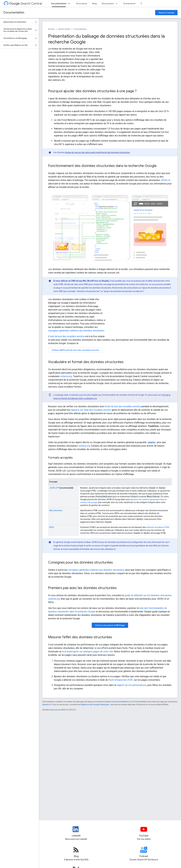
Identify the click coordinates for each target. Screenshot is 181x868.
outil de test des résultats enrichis (67, 336)
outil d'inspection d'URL (121, 680)
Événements (130, 3)
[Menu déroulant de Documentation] (70, 3)
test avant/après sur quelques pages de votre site (88, 652)
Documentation (14, 13)
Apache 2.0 (47, 704)
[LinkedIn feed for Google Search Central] (76, 832)
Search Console (166, 13)
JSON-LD (165, 180)
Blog (94, 3)
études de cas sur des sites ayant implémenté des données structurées (97, 152)
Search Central (25, 4)
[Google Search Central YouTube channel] (144, 832)
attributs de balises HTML (158, 527)
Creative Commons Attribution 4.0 (118, 702)
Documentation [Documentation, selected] (59, 3)
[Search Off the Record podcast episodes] (144, 852)
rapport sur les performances (132, 685)
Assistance (82, 3)
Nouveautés (108, 3)
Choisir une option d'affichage (110, 625)
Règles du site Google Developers (95, 704)
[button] (17, 22)
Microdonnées (56, 510)
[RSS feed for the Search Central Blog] (76, 852)
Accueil (51, 29)
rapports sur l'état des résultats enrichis (91, 410)
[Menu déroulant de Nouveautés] (117, 3)
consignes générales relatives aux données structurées (76, 331)
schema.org (66, 376)
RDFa (52, 527)
